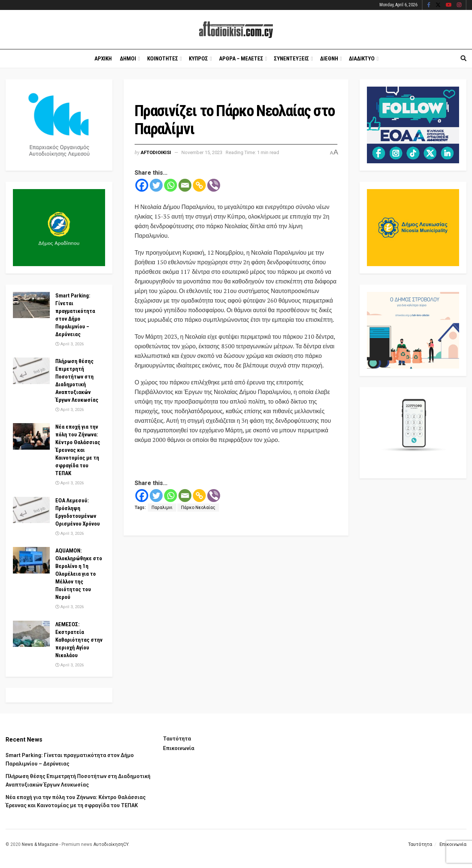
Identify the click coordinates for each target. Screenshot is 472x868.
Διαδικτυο (362, 59)
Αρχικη (103, 59)
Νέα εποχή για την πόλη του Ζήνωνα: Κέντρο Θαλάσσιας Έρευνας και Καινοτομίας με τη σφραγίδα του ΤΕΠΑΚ (78, 450)
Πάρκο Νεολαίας (198, 508)
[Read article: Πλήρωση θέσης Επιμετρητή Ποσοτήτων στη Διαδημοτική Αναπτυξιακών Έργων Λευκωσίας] (31, 371)
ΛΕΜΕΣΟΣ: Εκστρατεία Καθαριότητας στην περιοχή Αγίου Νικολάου (79, 640)
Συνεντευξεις (291, 59)
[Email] (185, 185)
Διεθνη (329, 59)
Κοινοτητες (163, 59)
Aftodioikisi (156, 152)
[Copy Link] (199, 185)
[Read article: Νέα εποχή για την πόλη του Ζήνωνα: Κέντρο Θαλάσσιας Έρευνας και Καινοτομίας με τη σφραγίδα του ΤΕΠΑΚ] (31, 436)
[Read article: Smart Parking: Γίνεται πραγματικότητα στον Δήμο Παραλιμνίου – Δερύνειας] (31, 305)
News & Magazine (40, 844)
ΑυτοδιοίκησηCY (111, 844)
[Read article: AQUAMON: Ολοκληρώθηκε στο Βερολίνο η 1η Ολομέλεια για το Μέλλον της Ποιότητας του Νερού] (31, 560)
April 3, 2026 (70, 344)
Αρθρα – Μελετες (241, 59)
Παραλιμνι (162, 508)
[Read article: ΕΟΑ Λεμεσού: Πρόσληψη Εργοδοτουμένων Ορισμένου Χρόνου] (31, 510)
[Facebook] (142, 185)
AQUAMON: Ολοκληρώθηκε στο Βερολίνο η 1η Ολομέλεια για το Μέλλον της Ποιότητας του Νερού (79, 574)
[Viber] (214, 185)
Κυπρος (198, 59)
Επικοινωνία (179, 748)
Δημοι (128, 59)
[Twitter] (156, 185)
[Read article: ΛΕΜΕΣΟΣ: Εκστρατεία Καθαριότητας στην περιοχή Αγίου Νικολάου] (31, 634)
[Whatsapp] (171, 185)
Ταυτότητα (177, 739)
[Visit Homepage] (236, 30)
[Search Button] (464, 59)
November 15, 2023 (202, 152)
